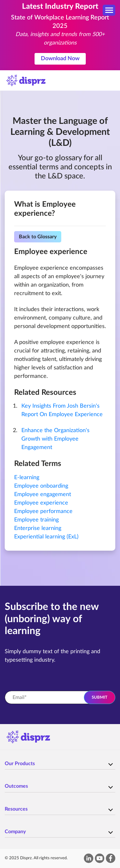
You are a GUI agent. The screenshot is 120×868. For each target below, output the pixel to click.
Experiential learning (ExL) (46, 537)
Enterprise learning (38, 528)
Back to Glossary (38, 237)
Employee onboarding (41, 486)
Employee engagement (43, 495)
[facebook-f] (111, 858)
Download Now (60, 59)
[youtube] (100, 858)
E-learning (27, 478)
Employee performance (43, 511)
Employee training (36, 520)
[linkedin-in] (89, 858)
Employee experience (41, 503)
